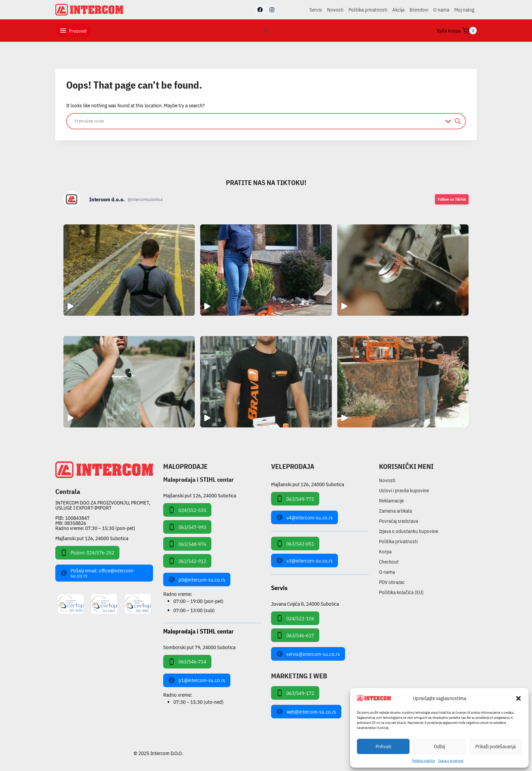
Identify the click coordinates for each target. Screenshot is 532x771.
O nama (441, 10)
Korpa (385, 552)
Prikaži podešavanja (496, 746)
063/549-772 (295, 499)
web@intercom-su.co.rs (306, 712)
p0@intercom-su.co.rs (197, 580)
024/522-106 (295, 618)
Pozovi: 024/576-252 (87, 553)
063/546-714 (187, 662)
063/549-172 (295, 693)
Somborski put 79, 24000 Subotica (199, 647)
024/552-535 (187, 510)
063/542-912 (187, 561)
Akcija (398, 10)
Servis (316, 10)
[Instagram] (272, 10)
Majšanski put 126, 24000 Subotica (92, 538)
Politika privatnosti (368, 10)
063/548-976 (187, 544)
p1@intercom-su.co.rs (197, 680)
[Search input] (258, 121)
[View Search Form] (266, 31)
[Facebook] (260, 10)
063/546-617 (295, 635)
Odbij (439, 746)
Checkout (389, 562)
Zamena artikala (395, 511)
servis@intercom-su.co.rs (308, 654)
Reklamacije (391, 501)
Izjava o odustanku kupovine (408, 531)
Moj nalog (464, 10)
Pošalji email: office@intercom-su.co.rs (98, 573)
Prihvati (383, 746)
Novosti (335, 10)
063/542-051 (295, 544)
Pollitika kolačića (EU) (401, 592)
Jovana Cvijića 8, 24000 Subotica (305, 603)
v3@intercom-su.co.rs (305, 561)
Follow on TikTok (452, 199)
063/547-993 (187, 527)
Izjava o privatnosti (451, 761)
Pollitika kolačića (424, 761)
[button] (518, 698)
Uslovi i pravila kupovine (404, 490)
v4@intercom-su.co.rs (305, 517)
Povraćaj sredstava (398, 521)
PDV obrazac (392, 582)
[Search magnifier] (458, 121)
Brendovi (419, 10)
